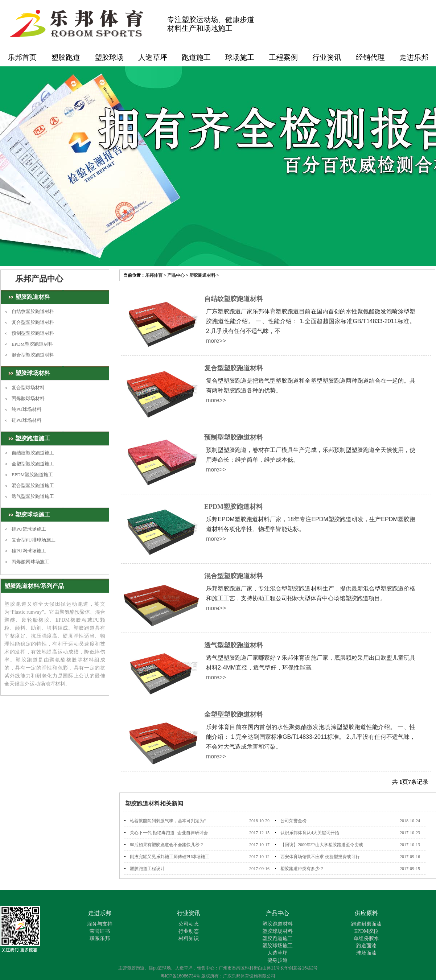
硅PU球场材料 (26, 420)
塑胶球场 (109, 57)
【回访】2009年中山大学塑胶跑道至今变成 (322, 845)
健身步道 (277, 960)
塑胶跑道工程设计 (147, 869)
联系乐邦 (100, 938)
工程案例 (283, 57)
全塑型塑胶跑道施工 (33, 464)
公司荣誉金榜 (293, 821)
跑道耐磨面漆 (366, 924)
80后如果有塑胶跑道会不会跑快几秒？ (167, 845)
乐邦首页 (22, 57)
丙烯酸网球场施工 (30, 562)
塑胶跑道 (66, 57)
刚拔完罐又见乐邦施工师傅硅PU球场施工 (170, 857)
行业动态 (189, 931)
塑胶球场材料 (33, 373)
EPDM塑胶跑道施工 (32, 475)
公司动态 (189, 924)
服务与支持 (100, 924)
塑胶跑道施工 (33, 438)
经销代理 (370, 57)
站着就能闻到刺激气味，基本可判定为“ (168, 821)
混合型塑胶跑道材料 (33, 355)
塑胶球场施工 (33, 514)
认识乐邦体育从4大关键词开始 (310, 833)
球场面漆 (366, 953)
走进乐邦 (414, 57)
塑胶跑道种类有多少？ (302, 869)
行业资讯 (327, 57)
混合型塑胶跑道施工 (33, 485)
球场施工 (240, 57)
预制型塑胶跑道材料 (33, 333)
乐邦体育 (154, 275)
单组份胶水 (366, 938)
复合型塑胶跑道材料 (33, 322)
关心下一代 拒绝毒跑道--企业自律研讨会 (169, 833)
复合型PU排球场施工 (34, 540)
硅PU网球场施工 (29, 551)
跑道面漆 (366, 946)
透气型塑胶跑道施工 (33, 496)
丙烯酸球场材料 (28, 398)
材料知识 (189, 938)
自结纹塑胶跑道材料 (33, 311)
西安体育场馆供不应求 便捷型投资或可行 (320, 857)
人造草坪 (153, 57)
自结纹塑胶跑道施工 (33, 453)
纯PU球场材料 (26, 409)
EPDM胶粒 (367, 931)
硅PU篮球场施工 (29, 529)
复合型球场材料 (28, 388)
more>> (216, 341)
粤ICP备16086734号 (180, 976)
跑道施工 (196, 57)
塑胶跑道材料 (202, 275)
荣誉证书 (100, 931)
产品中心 (176, 275)
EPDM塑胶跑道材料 (32, 344)
